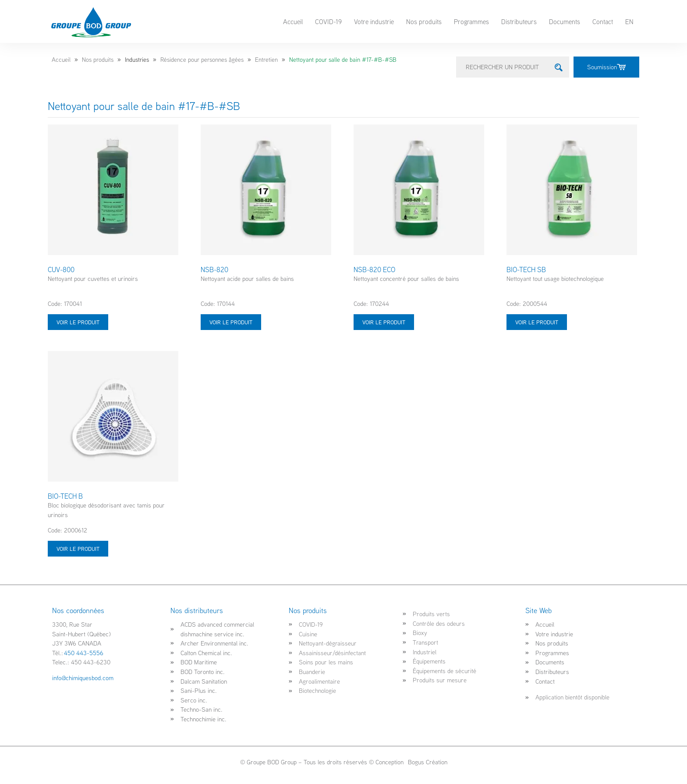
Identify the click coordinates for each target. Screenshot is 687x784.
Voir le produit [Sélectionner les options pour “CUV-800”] (78, 322)
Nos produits (424, 21)
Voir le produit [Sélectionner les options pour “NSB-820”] (231, 322)
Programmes (471, 21)
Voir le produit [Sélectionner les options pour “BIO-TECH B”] (78, 549)
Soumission (606, 67)
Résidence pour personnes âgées (202, 60)
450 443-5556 (84, 653)
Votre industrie (374, 21)
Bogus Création (427, 762)
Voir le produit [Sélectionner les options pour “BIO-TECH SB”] (537, 322)
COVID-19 (328, 21)
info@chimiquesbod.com (83, 678)
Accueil (293, 21)
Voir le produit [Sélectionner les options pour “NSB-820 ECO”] (384, 322)
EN (629, 21)
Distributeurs (519, 21)
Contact (603, 21)
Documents (565, 21)
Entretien (266, 60)
